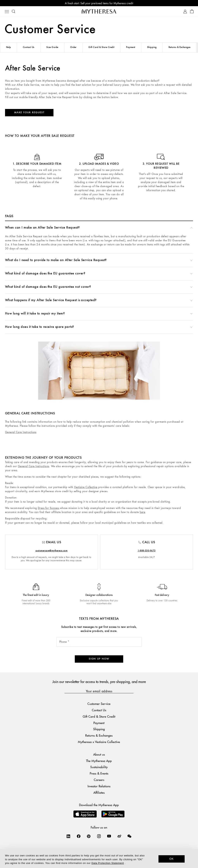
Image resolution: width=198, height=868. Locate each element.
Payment (131, 47)
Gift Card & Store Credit (101, 47)
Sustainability (99, 767)
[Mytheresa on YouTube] (109, 836)
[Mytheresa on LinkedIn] (68, 836)
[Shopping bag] (192, 12)
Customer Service (99, 704)
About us (99, 754)
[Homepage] (99, 11)
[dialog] (99, 859)
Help (9, 47)
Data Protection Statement (108, 863)
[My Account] (185, 12)
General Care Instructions (21, 432)
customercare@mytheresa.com (51, 551)
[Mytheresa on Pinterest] (89, 836)
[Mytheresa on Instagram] (99, 836)
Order (73, 47)
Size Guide (52, 47)
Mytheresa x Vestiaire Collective (99, 742)
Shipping (152, 47)
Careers (99, 780)
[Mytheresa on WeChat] (129, 836)
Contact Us (29, 47)
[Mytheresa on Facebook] (79, 836)
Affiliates (99, 792)
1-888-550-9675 (147, 551)
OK (172, 859)
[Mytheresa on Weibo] (119, 836)
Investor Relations (99, 786)
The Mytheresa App (99, 761)
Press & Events (99, 773)
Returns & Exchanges (180, 47)
